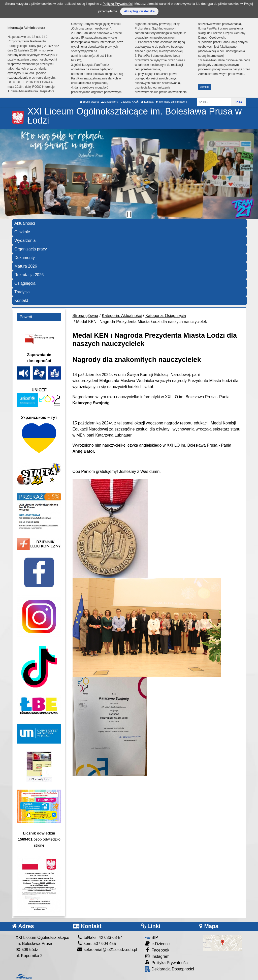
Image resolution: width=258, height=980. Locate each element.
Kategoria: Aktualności (122, 316)
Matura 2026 (26, 266)
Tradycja (22, 292)
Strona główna (89, 102)
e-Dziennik (158, 944)
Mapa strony (110, 102)
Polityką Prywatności (118, 4)
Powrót (26, 317)
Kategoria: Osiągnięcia (166, 316)
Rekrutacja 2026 (29, 275)
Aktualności (25, 223)
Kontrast (147, 102)
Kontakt (21, 300)
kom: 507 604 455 (96, 944)
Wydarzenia (25, 240)
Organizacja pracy (31, 249)
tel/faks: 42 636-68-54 (100, 938)
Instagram (157, 956)
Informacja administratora (171, 102)
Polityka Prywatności (167, 962)
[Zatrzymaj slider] (129, 214)
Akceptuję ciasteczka (139, 11)
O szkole (22, 232)
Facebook (157, 950)
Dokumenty (25, 258)
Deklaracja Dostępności (169, 969)
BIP (151, 938)
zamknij (205, 87)
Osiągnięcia (25, 283)
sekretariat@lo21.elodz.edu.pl (107, 950)
